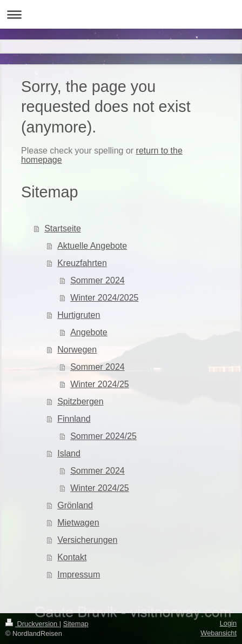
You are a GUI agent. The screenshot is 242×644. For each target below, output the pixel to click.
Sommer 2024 (98, 280)
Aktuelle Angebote (92, 246)
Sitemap (76, 624)
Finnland (74, 419)
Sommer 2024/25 (103, 436)
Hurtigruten (79, 315)
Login (228, 623)
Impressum (79, 575)
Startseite (63, 228)
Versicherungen (87, 540)
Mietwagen (78, 523)
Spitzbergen (80, 401)
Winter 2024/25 (100, 384)
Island (69, 453)
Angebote (89, 332)
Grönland (75, 505)
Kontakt (72, 557)
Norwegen (77, 350)
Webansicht (219, 633)
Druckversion (32, 624)
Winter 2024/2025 (104, 298)
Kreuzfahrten (82, 263)
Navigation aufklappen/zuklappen (121, 14)
